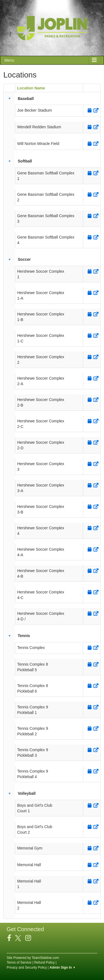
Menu (9, 60)
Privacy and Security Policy (27, 968)
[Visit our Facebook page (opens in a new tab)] (11, 938)
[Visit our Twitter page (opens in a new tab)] (20, 938)
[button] (9, 99)
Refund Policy (44, 963)
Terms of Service (19, 963)
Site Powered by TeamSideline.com (33, 958)
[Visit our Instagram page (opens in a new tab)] (30, 938)
